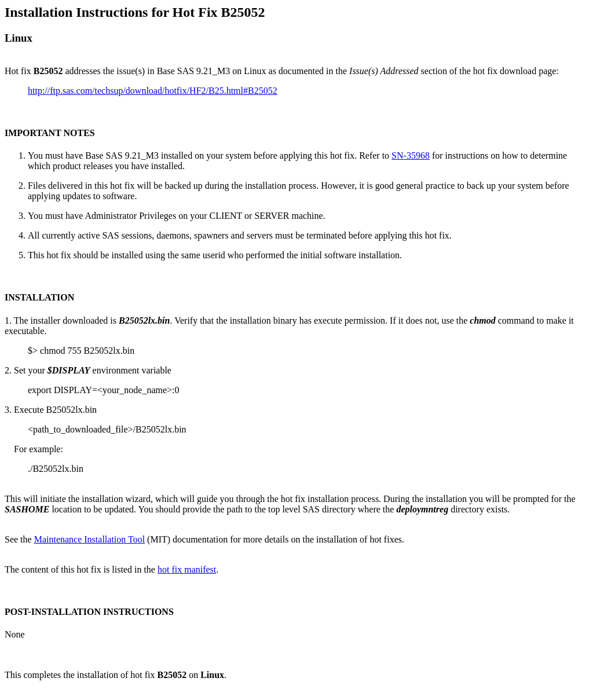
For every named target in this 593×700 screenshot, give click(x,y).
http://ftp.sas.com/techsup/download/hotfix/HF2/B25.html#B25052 (153, 91)
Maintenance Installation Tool (89, 539)
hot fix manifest (187, 569)
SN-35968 (411, 155)
